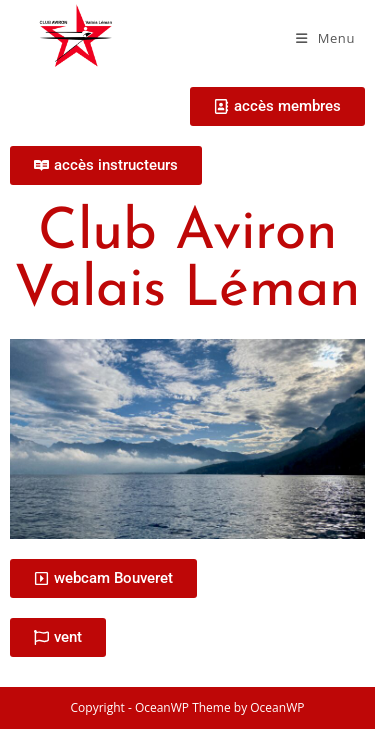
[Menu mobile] (325, 38)
